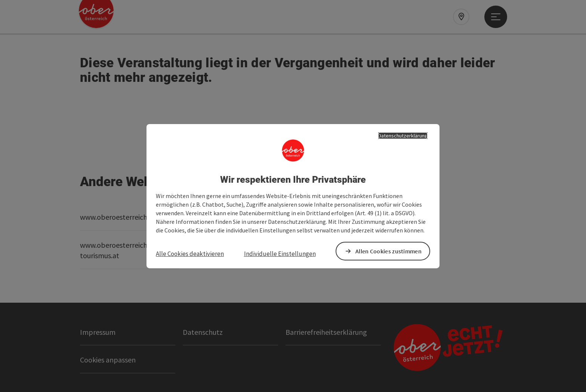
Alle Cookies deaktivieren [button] (190, 254)
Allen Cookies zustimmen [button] (388, 251)
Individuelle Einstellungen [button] (280, 254)
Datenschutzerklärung (403, 135)
